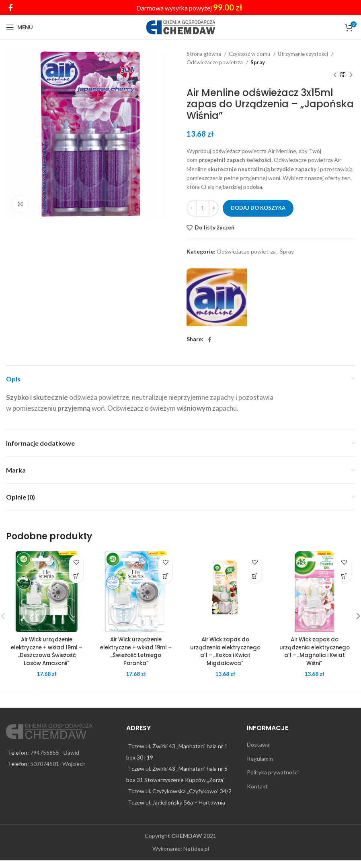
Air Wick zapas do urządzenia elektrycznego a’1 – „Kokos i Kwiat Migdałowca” (225, 655)
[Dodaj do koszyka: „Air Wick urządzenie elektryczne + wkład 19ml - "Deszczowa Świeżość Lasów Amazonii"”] (76, 576)
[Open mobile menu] (19, 27)
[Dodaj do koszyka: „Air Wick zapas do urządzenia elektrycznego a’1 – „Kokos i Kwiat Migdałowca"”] (255, 576)
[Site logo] (181, 27)
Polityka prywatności (273, 780)
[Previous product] (335, 75)
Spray (258, 62)
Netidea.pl (196, 857)
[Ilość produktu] (203, 208)
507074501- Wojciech (58, 772)
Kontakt (257, 794)
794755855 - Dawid (55, 761)
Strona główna (204, 54)
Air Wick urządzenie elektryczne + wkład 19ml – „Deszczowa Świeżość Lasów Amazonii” (47, 651)
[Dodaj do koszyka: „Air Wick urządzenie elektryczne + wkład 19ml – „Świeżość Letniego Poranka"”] (165, 576)
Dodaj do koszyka (258, 208)
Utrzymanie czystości (304, 54)
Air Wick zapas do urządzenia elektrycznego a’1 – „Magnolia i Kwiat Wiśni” (315, 651)
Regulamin (260, 766)
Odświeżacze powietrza (215, 62)
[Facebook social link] (11, 8)
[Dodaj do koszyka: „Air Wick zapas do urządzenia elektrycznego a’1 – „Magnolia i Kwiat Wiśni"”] (344, 576)
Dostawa (258, 752)
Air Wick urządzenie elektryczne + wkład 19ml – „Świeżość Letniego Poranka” (136, 651)
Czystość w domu (250, 54)
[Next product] (351, 75)
